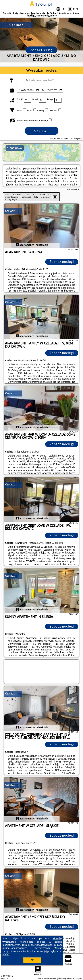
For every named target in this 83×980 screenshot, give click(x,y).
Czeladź (10, 211)
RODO (6, 954)
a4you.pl (41, 4)
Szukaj (42, 131)
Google (57, 938)
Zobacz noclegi (62, 262)
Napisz (79, 978)
